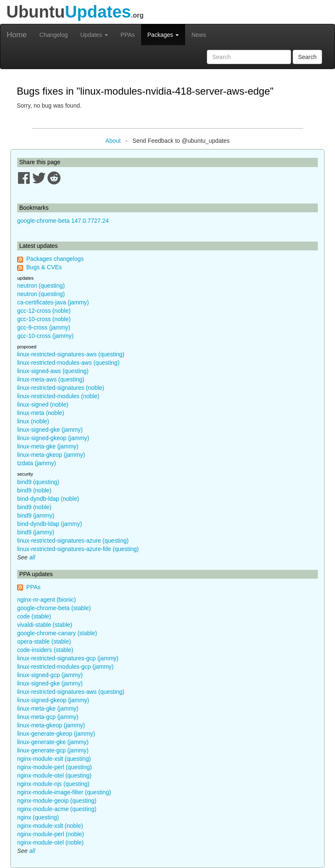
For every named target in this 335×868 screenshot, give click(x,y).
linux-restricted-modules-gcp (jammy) (65, 667)
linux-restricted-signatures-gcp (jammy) (68, 658)
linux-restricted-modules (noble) (58, 396)
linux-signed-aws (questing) (53, 371)
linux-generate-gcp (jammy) (53, 750)
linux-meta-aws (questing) (51, 379)
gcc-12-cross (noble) (44, 311)
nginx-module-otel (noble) (50, 842)
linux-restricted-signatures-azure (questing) (73, 541)
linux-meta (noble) (41, 413)
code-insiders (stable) (45, 650)
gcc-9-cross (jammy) (44, 327)
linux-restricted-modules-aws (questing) (68, 363)
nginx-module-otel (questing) (54, 775)
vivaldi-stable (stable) (45, 625)
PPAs (128, 35)
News (199, 35)
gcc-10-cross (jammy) (45, 336)
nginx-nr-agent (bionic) (46, 600)
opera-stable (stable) (44, 641)
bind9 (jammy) (36, 515)
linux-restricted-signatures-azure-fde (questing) (78, 549)
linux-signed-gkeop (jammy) (53, 438)
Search (307, 57)
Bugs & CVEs (44, 267)
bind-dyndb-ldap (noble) (48, 499)
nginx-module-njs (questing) (53, 784)
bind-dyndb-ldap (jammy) (50, 524)
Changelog (54, 35)
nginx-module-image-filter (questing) (64, 792)
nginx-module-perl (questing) (54, 767)
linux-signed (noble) (43, 404)
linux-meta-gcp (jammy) (48, 717)
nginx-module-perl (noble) (51, 834)
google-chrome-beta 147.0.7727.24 (63, 221)
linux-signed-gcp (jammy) (50, 675)
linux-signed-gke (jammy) (50, 430)
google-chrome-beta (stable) (54, 608)
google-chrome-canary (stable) (57, 633)
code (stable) (34, 616)
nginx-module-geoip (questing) (57, 801)
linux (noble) (33, 421)
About (113, 141)
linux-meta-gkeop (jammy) (51, 455)
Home (17, 35)
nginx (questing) (38, 817)
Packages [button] (163, 35)
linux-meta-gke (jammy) (48, 446)
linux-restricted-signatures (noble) (61, 388)
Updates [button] (94, 35)
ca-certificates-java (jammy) (53, 302)
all (32, 557)
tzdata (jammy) (37, 463)
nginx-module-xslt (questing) (54, 759)
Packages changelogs (55, 259)
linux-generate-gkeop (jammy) (56, 734)
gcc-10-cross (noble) (44, 319)
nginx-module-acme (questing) (57, 809)
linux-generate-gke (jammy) (53, 742)
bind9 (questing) (38, 482)
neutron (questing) (41, 286)
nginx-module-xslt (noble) (50, 826)
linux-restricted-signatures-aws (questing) (71, 354)
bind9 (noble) (34, 490)
